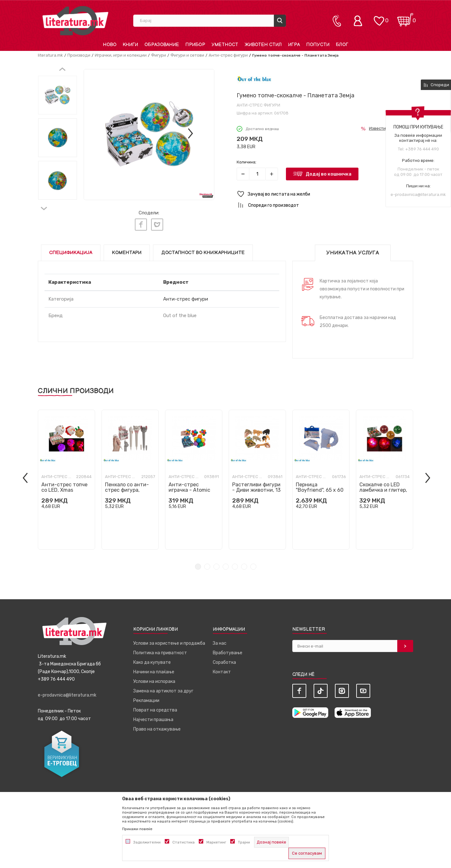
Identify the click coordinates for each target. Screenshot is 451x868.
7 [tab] (253, 564)
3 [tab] (216, 564)
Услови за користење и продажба (169, 640)
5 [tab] (235, 564)
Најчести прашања (153, 717)
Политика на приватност (160, 650)
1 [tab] (198, 564)
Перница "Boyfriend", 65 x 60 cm (320, 487)
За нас (220, 640)
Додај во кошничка (329, 174)
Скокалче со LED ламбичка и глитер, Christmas (383, 487)
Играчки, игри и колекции (121, 55)
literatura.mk (50, 55)
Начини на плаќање (154, 669)
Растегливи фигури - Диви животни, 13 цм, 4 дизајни (256, 487)
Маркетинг (216, 842)
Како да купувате (152, 660)
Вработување (228, 650)
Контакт (222, 669)
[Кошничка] (405, 18)
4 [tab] (226, 564)
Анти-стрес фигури (228, 55)
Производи (79, 55)
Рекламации (146, 698)
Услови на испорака (154, 679)
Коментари (127, 250)
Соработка (224, 660)
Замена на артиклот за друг (163, 688)
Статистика (184, 842)
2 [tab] (207, 564)
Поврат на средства (155, 707)
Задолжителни (147, 842)
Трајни (244, 842)
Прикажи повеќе (137, 829)
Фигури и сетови (187, 55)
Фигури (159, 55)
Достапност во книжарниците (203, 250)
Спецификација (71, 250)
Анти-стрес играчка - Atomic (189, 484)
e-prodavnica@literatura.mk (418, 194)
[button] (325, 194)
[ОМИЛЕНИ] (379, 18)
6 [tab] (244, 564)
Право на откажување (157, 726)
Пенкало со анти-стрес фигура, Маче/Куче (127, 487)
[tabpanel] (66, 477)
